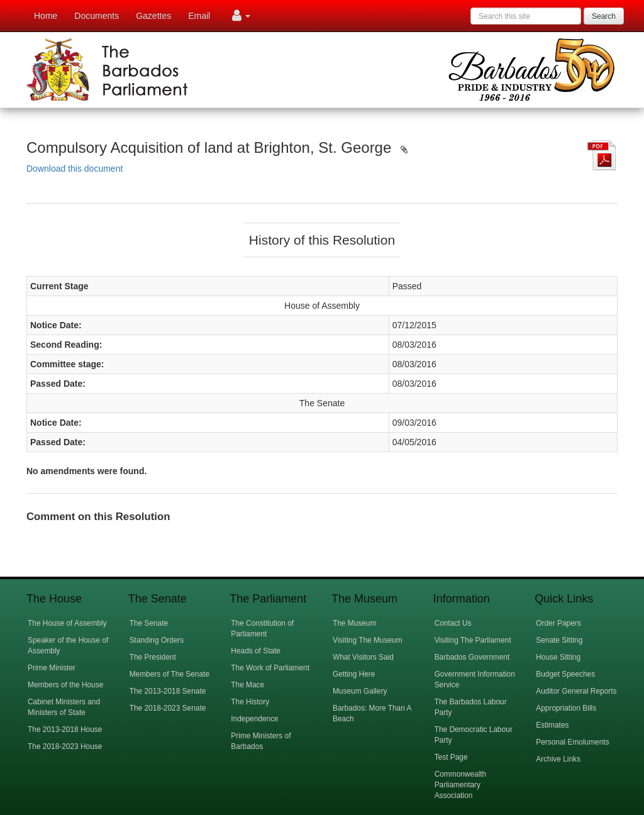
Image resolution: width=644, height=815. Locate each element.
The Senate (149, 623)
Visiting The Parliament (473, 640)
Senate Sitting (559, 640)
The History (250, 702)
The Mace (247, 685)
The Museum (354, 623)
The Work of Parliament (270, 668)
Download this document (75, 169)
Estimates (552, 725)
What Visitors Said (363, 657)
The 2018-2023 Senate (168, 708)
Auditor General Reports (576, 691)
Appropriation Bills (566, 708)
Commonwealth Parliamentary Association (461, 785)
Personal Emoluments (572, 742)
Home (46, 16)
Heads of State (256, 651)
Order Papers (558, 623)
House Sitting (558, 657)
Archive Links (558, 759)
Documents (97, 16)
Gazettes (153, 16)
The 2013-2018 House (65, 729)
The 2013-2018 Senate (168, 691)
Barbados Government (472, 657)
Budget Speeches (565, 674)
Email (199, 16)
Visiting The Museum (368, 640)
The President (153, 657)
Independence (254, 719)
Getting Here (354, 674)
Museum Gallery (360, 691)
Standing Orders (157, 640)
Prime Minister (52, 668)
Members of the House (65, 685)
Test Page (451, 757)
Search (604, 16)
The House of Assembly (67, 623)
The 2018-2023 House (65, 746)
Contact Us (453, 623)
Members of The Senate (169, 674)
